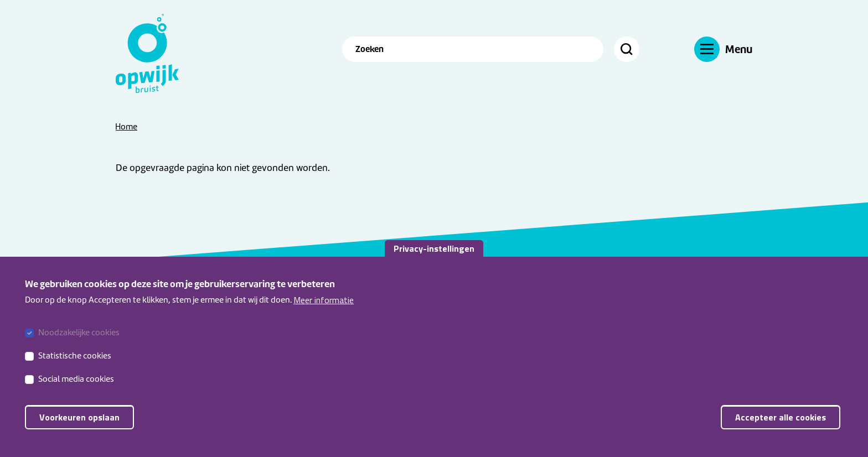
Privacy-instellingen (434, 257)
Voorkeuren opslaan (79, 426)
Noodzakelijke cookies (79, 341)
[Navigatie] (723, 49)
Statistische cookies (75, 365)
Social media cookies (76, 388)
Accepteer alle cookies (781, 426)
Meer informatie (324, 309)
